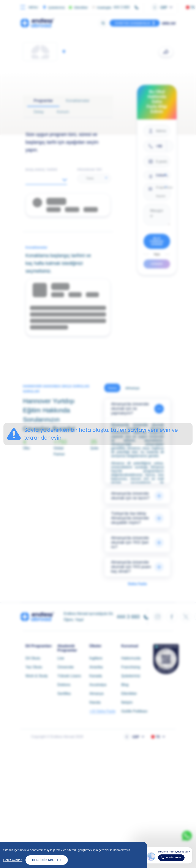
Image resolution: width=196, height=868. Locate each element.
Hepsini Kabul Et (47, 860)
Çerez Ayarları (13, 860)
